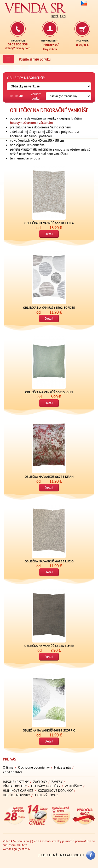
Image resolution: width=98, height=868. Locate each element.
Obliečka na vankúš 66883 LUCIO (49, 561)
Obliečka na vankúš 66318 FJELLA (49, 223)
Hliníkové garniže (18, 791)
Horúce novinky (16, 795)
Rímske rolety (15, 786)
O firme (8, 767)
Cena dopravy (12, 772)
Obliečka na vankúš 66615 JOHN (49, 392)
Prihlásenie (49, 45)
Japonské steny (16, 782)
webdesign (10, 849)
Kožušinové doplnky (55, 791)
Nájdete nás (62, 767)
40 (21, 96)
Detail (49, 234)
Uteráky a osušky (46, 786)
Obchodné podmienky (34, 767)
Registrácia (50, 49)
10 (11, 96)
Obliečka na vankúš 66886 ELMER (49, 646)
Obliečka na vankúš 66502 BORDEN (49, 308)
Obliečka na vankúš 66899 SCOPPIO (49, 730)
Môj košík (82, 40)
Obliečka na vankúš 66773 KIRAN (49, 477)
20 (16, 96)
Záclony (40, 782)
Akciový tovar (46, 795)
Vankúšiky (73, 786)
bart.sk (26, 849)
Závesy (57, 782)
